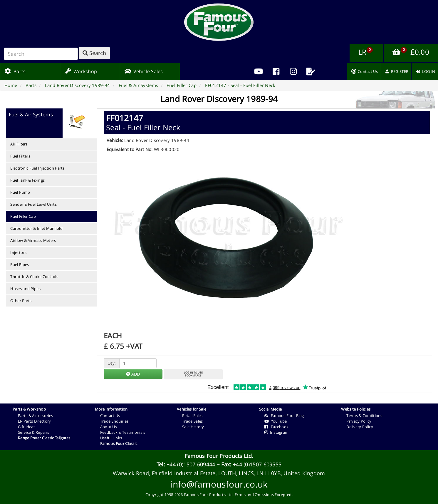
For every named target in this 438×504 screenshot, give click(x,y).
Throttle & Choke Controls (34, 277)
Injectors (18, 252)
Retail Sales (192, 416)
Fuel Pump (20, 192)
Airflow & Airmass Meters (33, 240)
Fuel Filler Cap (23, 216)
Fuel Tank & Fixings (27, 180)
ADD (133, 374)
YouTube (276, 421)
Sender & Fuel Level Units (33, 204)
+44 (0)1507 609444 (191, 464)
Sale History (193, 427)
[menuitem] (276, 71)
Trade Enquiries (114, 421)
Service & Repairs (33, 432)
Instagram (277, 432)
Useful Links (111, 438)
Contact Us (110, 416)
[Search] (41, 54)
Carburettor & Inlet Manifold (36, 228)
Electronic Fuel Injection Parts (37, 168)
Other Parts (21, 301)
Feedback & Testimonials (123, 432)
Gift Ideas (27, 427)
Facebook (277, 427)
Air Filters (19, 144)
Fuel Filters (20, 156)
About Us (109, 427)
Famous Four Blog (284, 416)
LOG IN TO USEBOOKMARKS (193, 374)
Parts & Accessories (36, 416)
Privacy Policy (359, 421)
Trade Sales (192, 421)
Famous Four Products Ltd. (219, 456)
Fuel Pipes (20, 264)
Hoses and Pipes (25, 289)
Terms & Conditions (364, 416)
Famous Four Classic (119, 443)
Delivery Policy (360, 427)
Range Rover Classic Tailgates (44, 438)
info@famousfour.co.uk (219, 484)
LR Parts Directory (34, 421)
